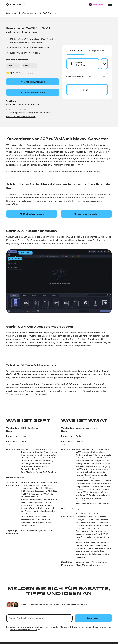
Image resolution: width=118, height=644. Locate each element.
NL (26, 104)
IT (17, 104)
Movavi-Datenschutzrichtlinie (24, 630)
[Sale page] (96, 5)
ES (20, 104)
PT (23, 104)
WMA (97, 77)
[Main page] (15, 5)
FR (14, 104)
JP (32, 104)
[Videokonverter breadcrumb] (30, 13)
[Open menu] (110, 4)
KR (34, 104)
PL (29, 104)
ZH (38, 104)
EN (11, 104)
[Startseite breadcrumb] (11, 13)
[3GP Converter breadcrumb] (50, 13)
